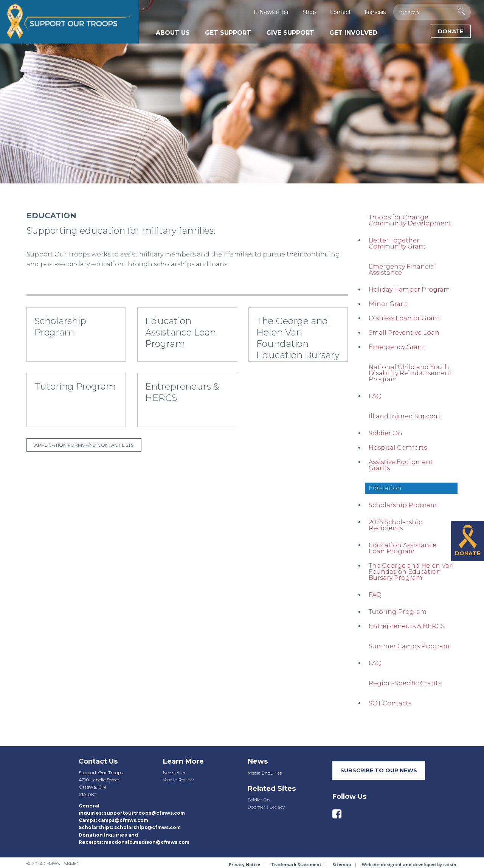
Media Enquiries (265, 773)
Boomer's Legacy (266, 807)
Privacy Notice (244, 864)
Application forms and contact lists (84, 445)
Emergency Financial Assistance (402, 269)
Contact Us (98, 761)
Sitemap (342, 864)
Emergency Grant (397, 347)
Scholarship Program (403, 505)
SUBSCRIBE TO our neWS (379, 770)
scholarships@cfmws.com (147, 827)
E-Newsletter (271, 12)
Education (385, 488)
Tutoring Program (398, 612)
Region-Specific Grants (405, 683)
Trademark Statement (296, 864)
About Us (173, 33)
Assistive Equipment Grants (401, 465)
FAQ (375, 396)
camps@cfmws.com (123, 820)
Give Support (290, 33)
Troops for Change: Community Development (410, 220)
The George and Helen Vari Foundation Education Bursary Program (411, 572)
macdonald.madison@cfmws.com (147, 842)
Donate (451, 31)
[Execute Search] (461, 11)
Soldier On (385, 433)
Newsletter (174, 773)
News (258, 761)
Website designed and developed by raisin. (410, 864)
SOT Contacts (390, 703)
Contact (340, 12)
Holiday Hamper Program (409, 290)
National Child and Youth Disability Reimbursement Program (410, 373)
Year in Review (178, 780)
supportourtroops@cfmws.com (144, 813)
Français (375, 12)
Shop (309, 12)
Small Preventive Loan (404, 333)
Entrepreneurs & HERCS (407, 626)
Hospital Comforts (398, 448)
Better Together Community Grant (397, 243)
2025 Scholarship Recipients (396, 525)
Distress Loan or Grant (404, 318)
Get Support (228, 33)
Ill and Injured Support (405, 416)
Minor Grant (388, 304)
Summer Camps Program (409, 646)
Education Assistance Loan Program (403, 548)
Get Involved (353, 33)
